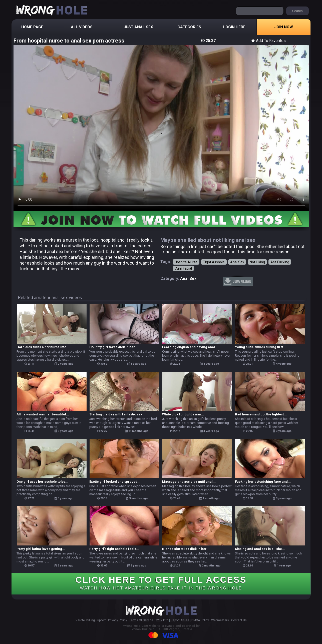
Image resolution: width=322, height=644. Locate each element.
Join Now (284, 27)
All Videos (82, 27)
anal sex (188, 278)
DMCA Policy (200, 620)
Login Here (234, 27)
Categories (189, 27)
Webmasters (220, 620)
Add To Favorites (268, 41)
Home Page (32, 27)
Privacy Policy (118, 620)
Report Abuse (180, 620)
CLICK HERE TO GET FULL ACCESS (161, 582)
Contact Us (239, 620)
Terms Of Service (141, 620)
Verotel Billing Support (91, 620)
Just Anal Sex (138, 27)
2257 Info (162, 620)
